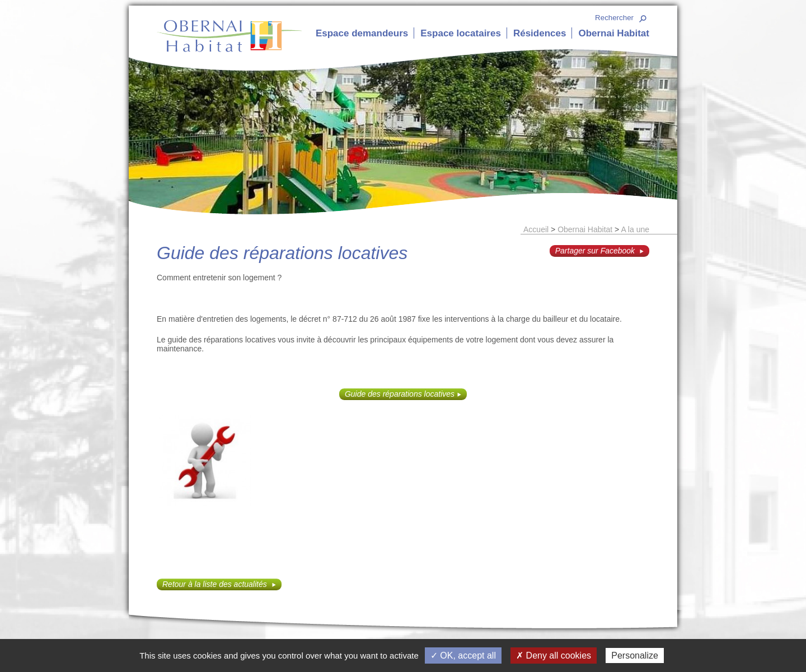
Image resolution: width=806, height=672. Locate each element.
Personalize (635, 655)
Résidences (540, 33)
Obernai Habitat (614, 33)
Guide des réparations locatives (400, 394)
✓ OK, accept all (463, 655)
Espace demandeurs (362, 33)
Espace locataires (461, 33)
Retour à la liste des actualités (216, 584)
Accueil (536, 229)
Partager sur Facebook (596, 251)
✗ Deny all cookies (554, 655)
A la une (635, 229)
